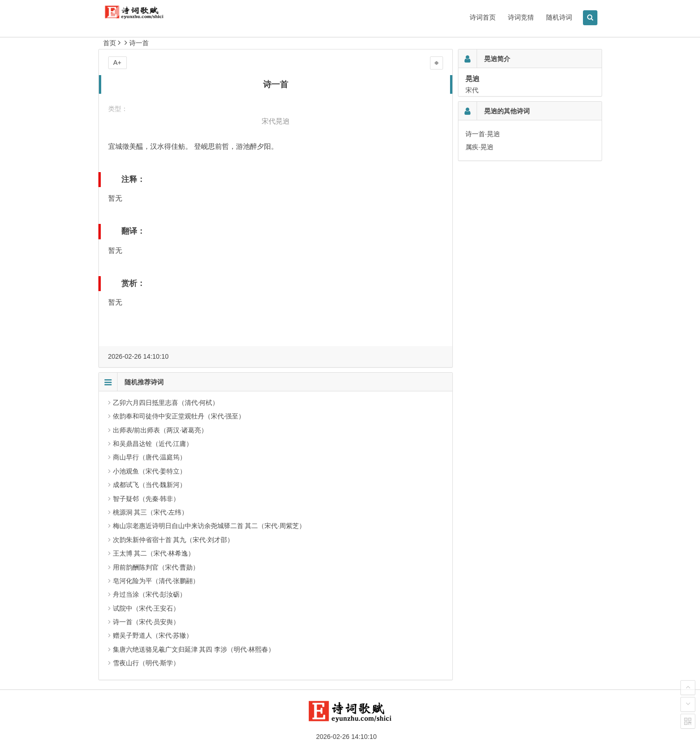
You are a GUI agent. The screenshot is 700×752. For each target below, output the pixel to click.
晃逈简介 (497, 59)
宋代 (269, 121)
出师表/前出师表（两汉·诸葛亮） (160, 430)
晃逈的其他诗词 (507, 111)
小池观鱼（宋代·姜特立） (150, 471)
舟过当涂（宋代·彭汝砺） (150, 594)
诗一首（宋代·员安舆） (146, 622)
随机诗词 (559, 17)
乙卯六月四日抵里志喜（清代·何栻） (166, 403)
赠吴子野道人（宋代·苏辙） (153, 635)
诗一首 (139, 43)
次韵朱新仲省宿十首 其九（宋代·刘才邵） (173, 540)
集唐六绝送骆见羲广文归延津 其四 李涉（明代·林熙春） (194, 649)
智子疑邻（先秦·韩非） (146, 499)
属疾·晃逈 (479, 147)
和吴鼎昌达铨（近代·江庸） (153, 444)
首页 (110, 43)
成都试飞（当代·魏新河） (150, 485)
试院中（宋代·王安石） (146, 608)
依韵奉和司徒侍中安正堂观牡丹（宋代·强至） (179, 416)
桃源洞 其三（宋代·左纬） (151, 512)
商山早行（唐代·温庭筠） (150, 457)
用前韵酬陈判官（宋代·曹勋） (156, 567)
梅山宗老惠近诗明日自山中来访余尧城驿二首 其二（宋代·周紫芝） (209, 526)
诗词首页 (483, 17)
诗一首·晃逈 (483, 134)
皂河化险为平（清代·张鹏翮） (156, 581)
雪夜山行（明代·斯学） (146, 663)
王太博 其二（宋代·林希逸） (154, 553)
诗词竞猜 (521, 17)
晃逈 (283, 121)
